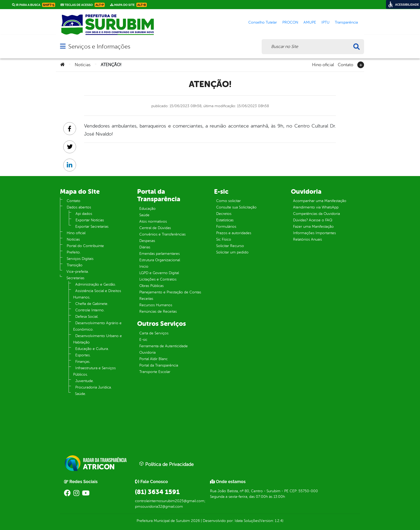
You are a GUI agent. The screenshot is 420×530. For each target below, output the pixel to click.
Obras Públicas (151, 286)
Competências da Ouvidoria (316, 214)
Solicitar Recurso (230, 246)
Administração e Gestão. (96, 284)
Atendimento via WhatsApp (316, 207)
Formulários (226, 227)
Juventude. (85, 381)
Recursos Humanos (156, 305)
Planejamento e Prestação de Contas (170, 292)
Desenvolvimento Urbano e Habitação (97, 339)
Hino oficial (323, 64)
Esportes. (83, 355)
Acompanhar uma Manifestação (320, 201)
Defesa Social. (87, 317)
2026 (195, 521)
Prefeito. (74, 252)
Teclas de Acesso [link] (83, 5)
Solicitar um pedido (232, 252)
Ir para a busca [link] (34, 5)
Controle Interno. (90, 310)
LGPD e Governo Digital (159, 273)
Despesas (147, 241)
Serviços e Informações (99, 46)
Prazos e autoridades (234, 233)
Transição (75, 265)
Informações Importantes (314, 233)
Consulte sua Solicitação (236, 207)
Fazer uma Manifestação (313, 227)
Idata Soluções (247, 521)
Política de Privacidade (166, 464)
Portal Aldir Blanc (153, 359)
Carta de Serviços (154, 333)
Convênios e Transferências (162, 234)
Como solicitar (228, 201)
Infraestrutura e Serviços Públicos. (94, 371)
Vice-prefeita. (78, 272)
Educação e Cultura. (92, 349)
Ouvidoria (147, 352)
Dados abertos (79, 207)
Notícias (83, 65)
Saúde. (80, 394)
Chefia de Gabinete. (92, 304)
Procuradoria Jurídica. (93, 387)
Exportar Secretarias (92, 227)
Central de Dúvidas (155, 228)
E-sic (143, 340)
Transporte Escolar (155, 372)
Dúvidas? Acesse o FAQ (313, 220)
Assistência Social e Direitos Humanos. (97, 294)
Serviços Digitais (80, 259)
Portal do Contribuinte (85, 246)
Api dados (84, 214)
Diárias (145, 247)
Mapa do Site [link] (128, 5)
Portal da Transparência (159, 365)
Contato (346, 64)
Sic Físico (224, 239)
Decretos (224, 214)
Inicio (144, 266)
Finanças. (83, 362)
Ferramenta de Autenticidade (164, 346)
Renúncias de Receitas (158, 311)
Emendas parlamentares (160, 254)
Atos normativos (153, 221)
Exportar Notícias (90, 220)
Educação (147, 209)
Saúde (144, 215)
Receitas (146, 299)
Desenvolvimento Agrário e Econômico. (97, 326)
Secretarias (75, 278)
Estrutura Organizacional (160, 260)
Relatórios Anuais (307, 239)
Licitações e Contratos (158, 279)
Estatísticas (225, 220)
